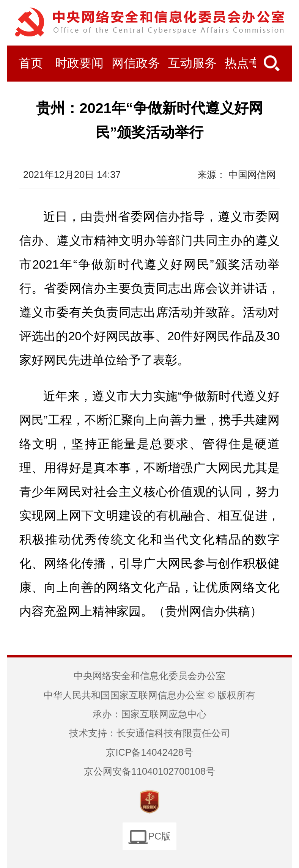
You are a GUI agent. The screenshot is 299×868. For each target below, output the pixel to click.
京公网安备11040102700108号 (149, 771)
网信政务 (136, 63)
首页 (31, 63)
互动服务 (192, 63)
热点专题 (249, 63)
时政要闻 (79, 63)
